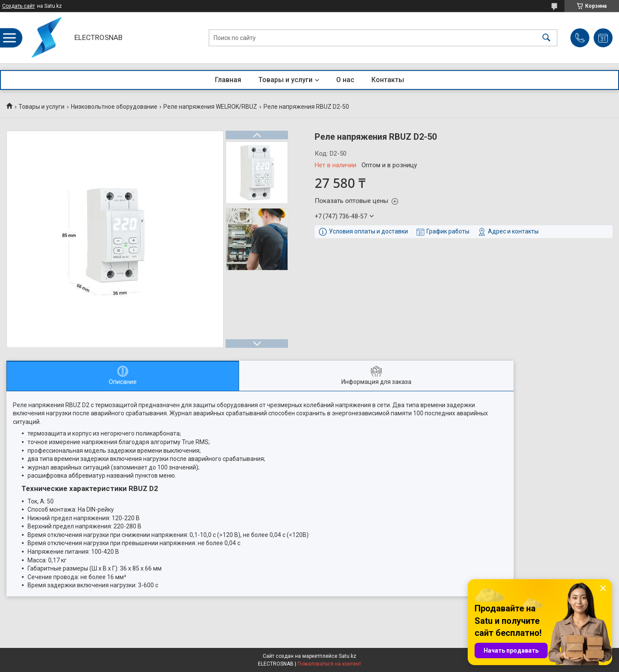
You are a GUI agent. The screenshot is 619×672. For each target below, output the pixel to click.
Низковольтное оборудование (114, 107)
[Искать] (546, 38)
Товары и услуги (285, 80)
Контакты (388, 80)
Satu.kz (348, 656)
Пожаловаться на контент (329, 664)
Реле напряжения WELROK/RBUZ (210, 107)
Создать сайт (18, 6)
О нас (345, 80)
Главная (228, 80)
